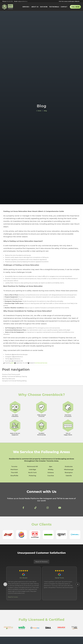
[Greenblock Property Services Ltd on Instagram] (48, 508)
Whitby (51, 469)
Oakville (69, 476)
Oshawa (51, 472)
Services (26, 7)
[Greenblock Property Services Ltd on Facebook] (23, 508)
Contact (64, 7)
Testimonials (54, 7)
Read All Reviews (42, 562)
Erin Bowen (24, 578)
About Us (35, 7)
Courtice (51, 476)
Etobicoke (69, 466)
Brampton (69, 472)
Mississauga (69, 469)
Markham (14, 469)
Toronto (14, 466)
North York (32, 472)
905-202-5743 (8, 1)
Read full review (13, 597)
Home (39, 111)
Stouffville (14, 476)
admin (12, 363)
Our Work (44, 7)
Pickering (32, 476)
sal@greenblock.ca (21, 1)
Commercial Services (41, 363)
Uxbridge (32, 469)
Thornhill (14, 472)
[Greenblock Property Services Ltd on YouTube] (60, 508)
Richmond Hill (32, 466)
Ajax (51, 466)
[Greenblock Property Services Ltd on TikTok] (35, 508)
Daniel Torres (59, 578)
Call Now (75, 7)
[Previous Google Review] (5, 584)
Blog (45, 111)
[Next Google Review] (78, 584)
